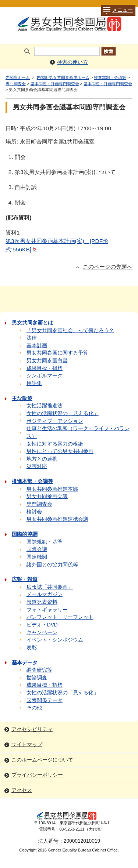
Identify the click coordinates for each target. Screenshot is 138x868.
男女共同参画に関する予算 (57, 353)
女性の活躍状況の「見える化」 (63, 413)
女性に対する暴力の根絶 (55, 444)
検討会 (34, 512)
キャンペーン (42, 633)
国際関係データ (45, 700)
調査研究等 (39, 670)
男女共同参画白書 (47, 361)
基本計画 (37, 346)
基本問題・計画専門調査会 (55, 84)
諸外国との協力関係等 (52, 565)
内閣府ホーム (18, 77)
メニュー (117, 10)
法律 (32, 338)
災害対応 (37, 466)
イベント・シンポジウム (55, 640)
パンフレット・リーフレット (60, 617)
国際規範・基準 (45, 542)
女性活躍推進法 (45, 406)
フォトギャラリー (47, 610)
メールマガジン (45, 594)
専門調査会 (16, 84)
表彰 (32, 648)
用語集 (34, 383)
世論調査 (37, 678)
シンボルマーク (45, 376)
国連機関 (37, 557)
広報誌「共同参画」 (50, 587)
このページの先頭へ (108, 267)
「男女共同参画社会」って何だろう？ (70, 331)
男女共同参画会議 (47, 496)
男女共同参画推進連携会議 (57, 519)
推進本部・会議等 (110, 77)
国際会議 (37, 549)
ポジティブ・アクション (55, 421)
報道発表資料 (42, 602)
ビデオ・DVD (42, 625)
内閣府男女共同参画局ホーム (63, 77)
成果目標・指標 (45, 368)
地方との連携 (42, 459)
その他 (34, 708)
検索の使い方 (72, 62)
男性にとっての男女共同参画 (60, 451)
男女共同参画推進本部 (52, 489)
